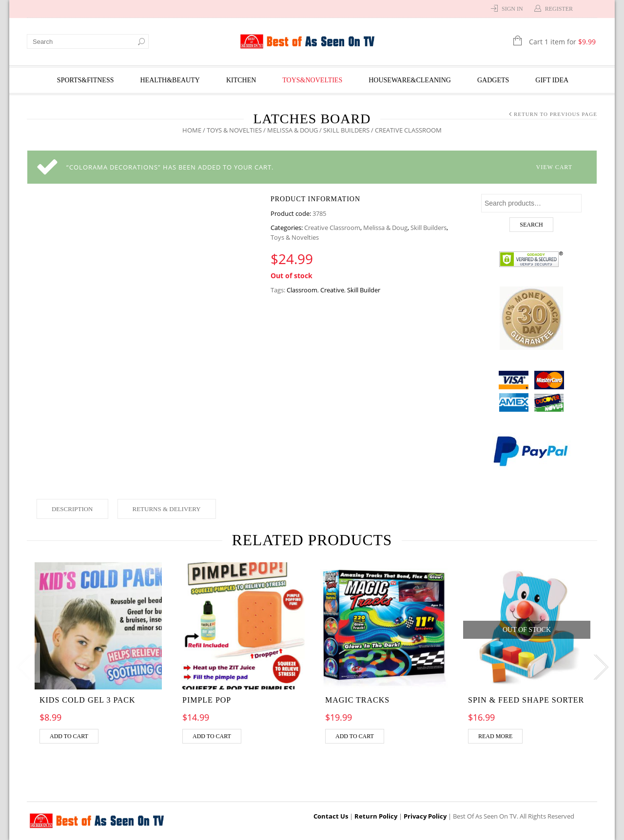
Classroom (302, 290)
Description (72, 509)
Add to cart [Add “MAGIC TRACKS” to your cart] (355, 736)
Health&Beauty (170, 80)
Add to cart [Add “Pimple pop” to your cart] (212, 736)
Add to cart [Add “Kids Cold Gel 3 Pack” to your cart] (69, 736)
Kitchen (241, 80)
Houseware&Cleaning (410, 80)
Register (559, 9)
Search (531, 225)
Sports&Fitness (86, 80)
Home (192, 130)
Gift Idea (552, 80)
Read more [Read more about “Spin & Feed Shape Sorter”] (495, 736)
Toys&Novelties (312, 80)
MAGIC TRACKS (357, 700)
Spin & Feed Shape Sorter (526, 700)
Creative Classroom (332, 228)
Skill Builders (346, 130)
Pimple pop (207, 700)
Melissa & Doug (292, 130)
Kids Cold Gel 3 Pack (88, 700)
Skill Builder (364, 290)
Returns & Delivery (167, 509)
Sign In (512, 9)
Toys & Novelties (234, 130)
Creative (332, 290)
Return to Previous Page (556, 114)
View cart (554, 167)
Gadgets (493, 80)
